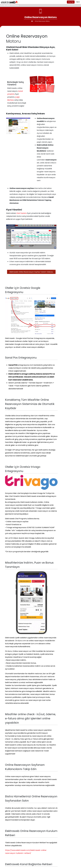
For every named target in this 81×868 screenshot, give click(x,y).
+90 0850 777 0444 (11, 5)
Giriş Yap (71, 2)
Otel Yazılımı (21, 213)
